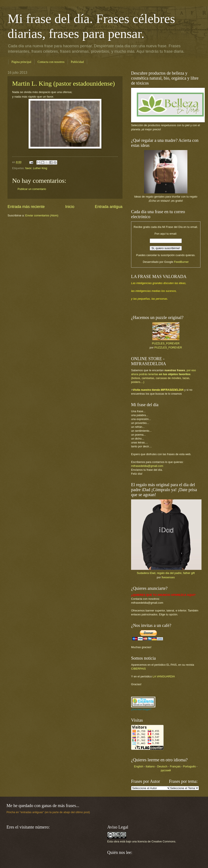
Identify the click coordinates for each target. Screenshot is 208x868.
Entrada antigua (109, 207)
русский (166, 770)
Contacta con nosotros (51, 62)
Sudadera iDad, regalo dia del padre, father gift (166, 573)
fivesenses (168, 577)
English (139, 766)
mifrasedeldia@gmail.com (147, 466)
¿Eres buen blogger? (141, 709)
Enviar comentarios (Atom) (42, 215)
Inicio (70, 207)
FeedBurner (181, 262)
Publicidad (77, 62)
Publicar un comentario (32, 189)
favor (28, 168)
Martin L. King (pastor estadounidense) (63, 83)
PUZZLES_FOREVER (166, 343)
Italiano (150, 766)
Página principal (21, 62)
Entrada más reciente (26, 207)
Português (189, 766)
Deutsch (162, 766)
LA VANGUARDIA (164, 676)
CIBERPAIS (138, 669)
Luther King (40, 168)
